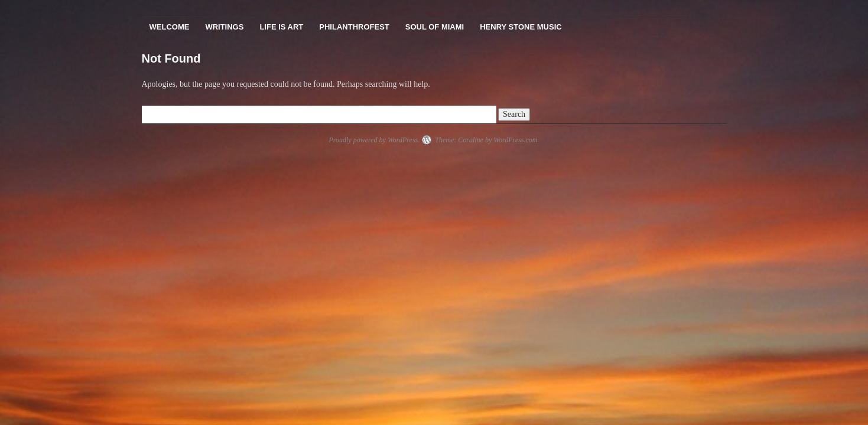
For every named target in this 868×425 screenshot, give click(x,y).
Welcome (170, 27)
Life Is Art (281, 27)
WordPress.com (515, 140)
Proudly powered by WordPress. (374, 140)
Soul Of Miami (435, 27)
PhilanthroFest (354, 27)
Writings (224, 27)
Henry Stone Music (521, 27)
